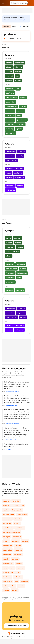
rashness (20, 186)
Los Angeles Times (11, 405)
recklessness (10, 190)
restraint (20, 247)
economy (20, 111)
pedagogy (16, 616)
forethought (10, 115)
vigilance (9, 80)
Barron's (8, 449)
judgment (9, 76)
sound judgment (9, 572)
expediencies (8, 528)
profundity (7, 555)
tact (17, 76)
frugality (18, 72)
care (18, 89)
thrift (8, 252)
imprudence (10, 186)
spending (9, 177)
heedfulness (10, 120)
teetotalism (18, 577)
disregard (9, 169)
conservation (10, 102)
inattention (19, 169)
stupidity (20, 156)
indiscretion (10, 156)
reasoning (9, 129)
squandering (20, 177)
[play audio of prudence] (5, 38)
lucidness (25, 541)
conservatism (20, 63)
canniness (9, 290)
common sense (9, 514)
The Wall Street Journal (12, 392)
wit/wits (15, 590)
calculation (10, 89)
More (14, 27)
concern (23, 98)
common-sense (22, 514)
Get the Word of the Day (16, 626)
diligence (9, 67)
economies (7, 523)
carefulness (10, 93)
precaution (10, 124)
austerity (9, 63)
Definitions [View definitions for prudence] (25, 27)
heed (19, 115)
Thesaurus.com (7, 3)
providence (20, 124)
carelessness (10, 151)
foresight (9, 72)
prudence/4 (21, 20)
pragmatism (8, 550)
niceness (18, 546)
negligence (18, 173)
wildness (23, 317)
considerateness (12, 106)
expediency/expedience (12, 532)
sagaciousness (8, 563)
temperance (10, 282)
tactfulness (7, 577)
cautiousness (21, 264)
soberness (21, 568)
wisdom (18, 80)
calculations (7, 505)
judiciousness (22, 120)
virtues (13, 586)
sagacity (19, 129)
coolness (23, 106)
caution (9, 238)
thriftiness (25, 581)
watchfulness (11, 133)
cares (22, 505)
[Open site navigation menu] (3, 3)
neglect (9, 173)
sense (19, 278)
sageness (15, 559)
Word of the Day (16, 613)
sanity (5, 568)
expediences (20, 528)
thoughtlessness (12, 160)
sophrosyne (20, 290)
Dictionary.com (31, 3)
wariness (21, 586)
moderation (10, 247)
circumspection (11, 98)
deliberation (10, 111)
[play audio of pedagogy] (10, 620)
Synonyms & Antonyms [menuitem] (7, 27)
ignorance (21, 151)
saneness (19, 563)
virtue (5, 586)
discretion (19, 67)
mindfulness (8, 546)
